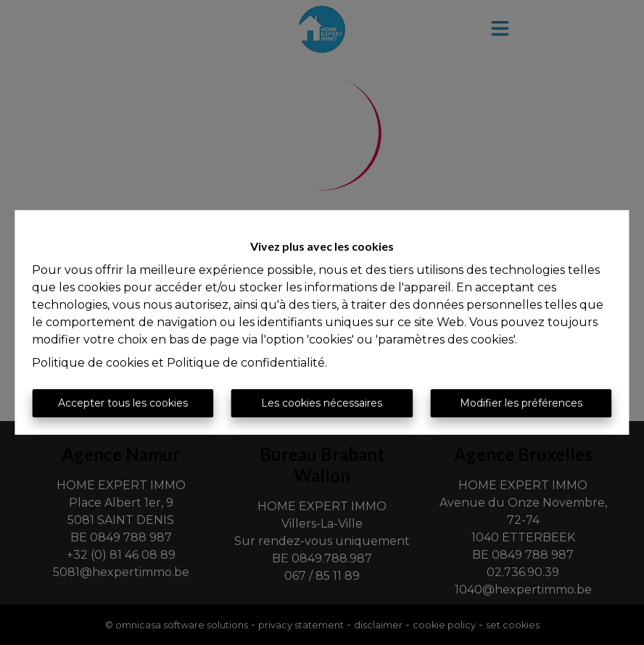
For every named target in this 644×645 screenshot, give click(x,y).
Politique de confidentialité (246, 363)
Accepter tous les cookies (123, 403)
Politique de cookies (90, 363)
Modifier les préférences (521, 403)
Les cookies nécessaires (322, 403)
